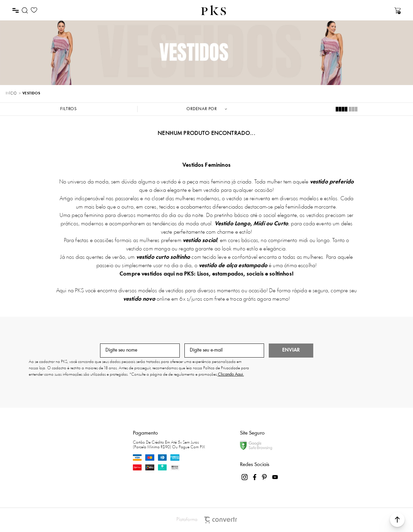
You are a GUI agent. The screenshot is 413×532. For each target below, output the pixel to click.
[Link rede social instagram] (245, 477)
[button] (397, 520)
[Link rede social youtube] (275, 477)
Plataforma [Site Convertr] (207, 520)
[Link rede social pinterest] (265, 477)
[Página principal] (214, 10)
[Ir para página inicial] (11, 94)
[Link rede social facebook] (255, 477)
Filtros (69, 109)
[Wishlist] (34, 10)
